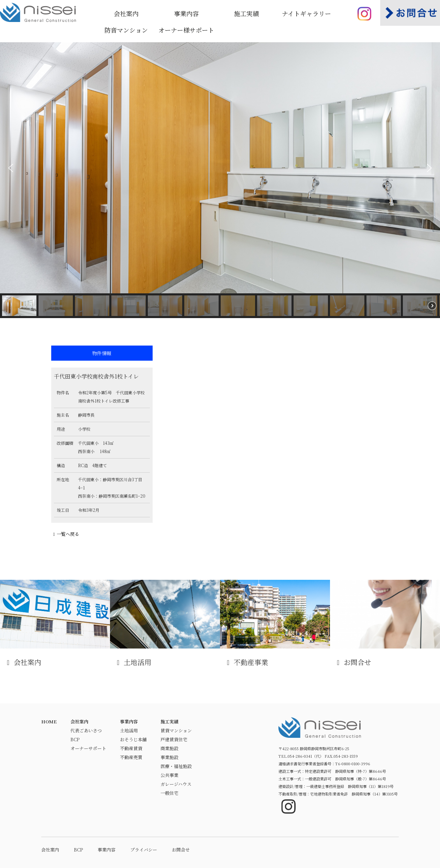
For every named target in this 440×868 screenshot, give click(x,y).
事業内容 (186, 13)
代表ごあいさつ (86, 730)
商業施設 (169, 748)
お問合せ (385, 623)
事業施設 (169, 757)
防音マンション (126, 30)
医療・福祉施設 (176, 766)
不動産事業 (275, 623)
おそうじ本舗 (133, 739)
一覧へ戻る (65, 534)
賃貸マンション (176, 730)
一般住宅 (169, 793)
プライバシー (144, 850)
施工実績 (246, 13)
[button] (11, 168)
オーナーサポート (88, 748)
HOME (49, 722)
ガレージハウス (176, 784)
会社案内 (126, 13)
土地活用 (165, 623)
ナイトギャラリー (306, 13)
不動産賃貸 (131, 748)
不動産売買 (131, 757)
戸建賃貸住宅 (174, 739)
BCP (75, 739)
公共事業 (169, 775)
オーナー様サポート (186, 30)
